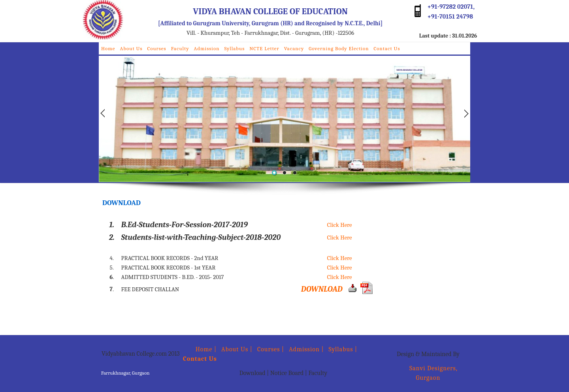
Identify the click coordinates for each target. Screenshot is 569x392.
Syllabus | (343, 349)
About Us (131, 48)
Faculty (180, 48)
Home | (200, 349)
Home (108, 48)
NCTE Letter (264, 48)
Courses (157, 48)
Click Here (340, 225)
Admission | (306, 349)
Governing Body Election (339, 48)
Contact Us (387, 48)
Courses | (271, 349)
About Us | (237, 349)
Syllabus (234, 48)
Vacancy (294, 48)
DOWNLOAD (322, 289)
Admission (207, 48)
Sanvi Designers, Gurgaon (428, 373)
